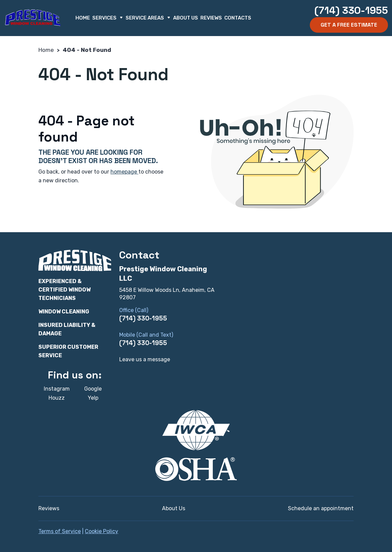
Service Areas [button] (148, 18)
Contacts (238, 18)
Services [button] (108, 18)
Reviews (211, 18)
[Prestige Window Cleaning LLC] (33, 18)
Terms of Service (60, 531)
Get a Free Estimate (349, 25)
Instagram (57, 389)
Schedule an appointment (321, 508)
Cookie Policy (102, 531)
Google (93, 389)
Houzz (57, 398)
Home (83, 18)
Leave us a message (145, 359)
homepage (124, 172)
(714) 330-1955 (351, 10)
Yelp (93, 398)
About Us (186, 18)
